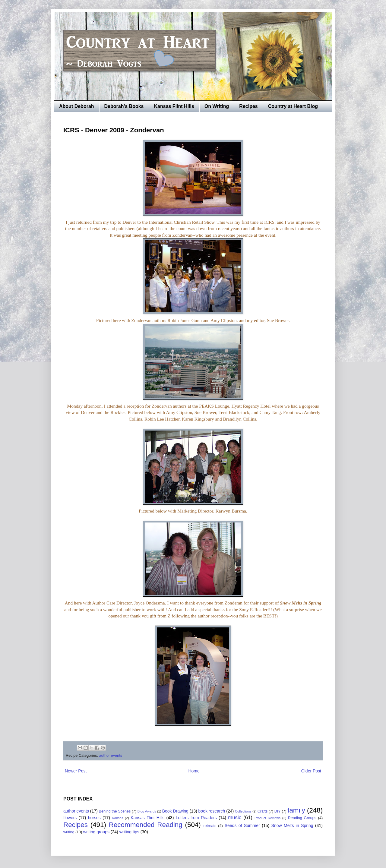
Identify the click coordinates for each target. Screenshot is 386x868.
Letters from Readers (196, 818)
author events (111, 756)
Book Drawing (175, 811)
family (296, 810)
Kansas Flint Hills (174, 106)
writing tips (129, 832)
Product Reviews (267, 818)
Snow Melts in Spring (292, 825)
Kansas (117, 818)
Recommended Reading (146, 825)
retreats (210, 826)
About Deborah (77, 106)
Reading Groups (302, 818)
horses (94, 818)
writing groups (96, 832)
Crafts (263, 811)
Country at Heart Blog (293, 106)
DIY (278, 811)
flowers (70, 818)
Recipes (248, 106)
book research (212, 811)
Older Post (311, 771)
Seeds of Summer (242, 825)
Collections (243, 811)
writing (69, 832)
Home (194, 771)
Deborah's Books (124, 106)
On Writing (217, 106)
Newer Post (76, 771)
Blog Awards (147, 811)
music (235, 817)
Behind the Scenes (115, 811)
